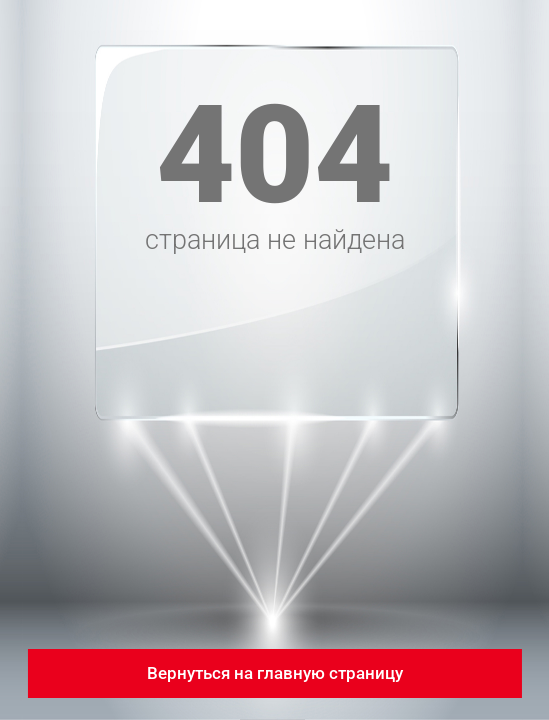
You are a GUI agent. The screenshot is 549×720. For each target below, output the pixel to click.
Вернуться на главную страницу (275, 673)
